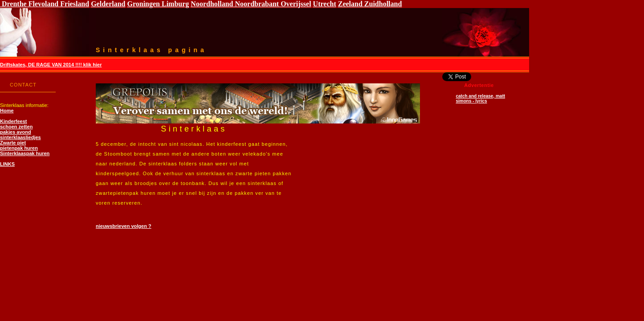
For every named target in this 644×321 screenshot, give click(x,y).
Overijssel (296, 4)
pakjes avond (16, 132)
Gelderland (108, 4)
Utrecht (325, 4)
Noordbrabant (257, 4)
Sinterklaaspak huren (25, 153)
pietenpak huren (19, 148)
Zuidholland (383, 4)
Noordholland (212, 4)
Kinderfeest (14, 121)
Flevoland (43, 4)
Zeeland (351, 4)
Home (7, 111)
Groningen (144, 4)
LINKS (7, 164)
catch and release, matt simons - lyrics (480, 99)
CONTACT (23, 85)
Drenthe (13, 4)
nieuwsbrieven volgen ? (124, 226)
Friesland (74, 4)
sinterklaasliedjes (20, 137)
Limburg (174, 4)
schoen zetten (16, 127)
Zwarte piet (13, 143)
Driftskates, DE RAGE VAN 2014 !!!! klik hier (51, 65)
